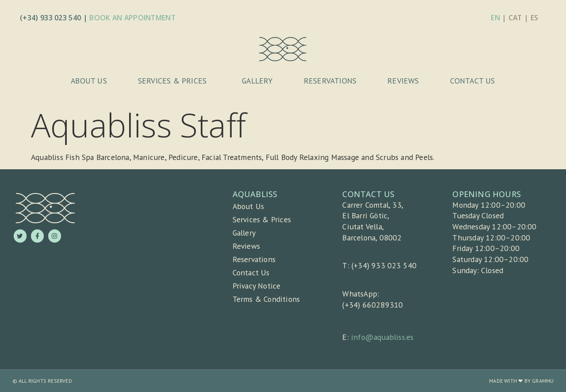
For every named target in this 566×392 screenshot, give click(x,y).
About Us (89, 81)
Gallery (257, 81)
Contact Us (473, 81)
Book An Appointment (132, 18)
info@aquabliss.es (382, 337)
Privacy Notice (257, 286)
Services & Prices (174, 81)
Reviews (403, 81)
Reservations (330, 81)
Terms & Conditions (266, 299)
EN (495, 18)
